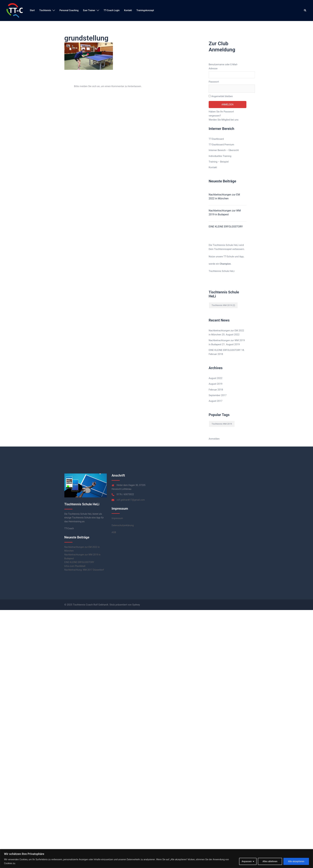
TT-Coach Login (112, 10)
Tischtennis (45, 10)
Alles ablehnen (270, 861)
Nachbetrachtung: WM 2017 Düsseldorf (84, 570)
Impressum (117, 518)
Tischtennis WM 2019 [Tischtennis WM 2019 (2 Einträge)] (223, 305)
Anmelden (214, 439)
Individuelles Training (220, 156)
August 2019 (216, 384)
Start (32, 10)
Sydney (136, 605)
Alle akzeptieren (296, 861)
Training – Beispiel (219, 162)
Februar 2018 (216, 390)
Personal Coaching (69, 10)
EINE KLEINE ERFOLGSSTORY (226, 227)
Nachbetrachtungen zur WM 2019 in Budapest (225, 213)
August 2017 (216, 401)
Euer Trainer (89, 10)
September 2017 (218, 395)
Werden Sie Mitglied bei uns (224, 120)
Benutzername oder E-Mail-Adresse (223, 66)
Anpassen (247, 861)
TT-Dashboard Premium (221, 145)
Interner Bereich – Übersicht (224, 150)
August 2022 (216, 378)
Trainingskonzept (145, 10)
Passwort (214, 82)
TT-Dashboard (216, 139)
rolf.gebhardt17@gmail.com (131, 500)
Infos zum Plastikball (75, 566)
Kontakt (128, 10)
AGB (114, 532)
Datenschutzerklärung (123, 525)
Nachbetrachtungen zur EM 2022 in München (224, 197)
